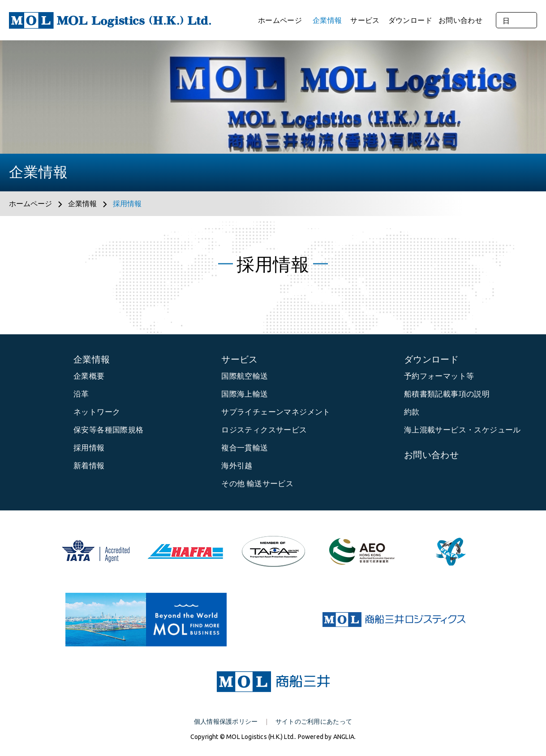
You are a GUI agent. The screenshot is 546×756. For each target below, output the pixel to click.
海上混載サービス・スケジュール (462, 430)
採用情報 (127, 203)
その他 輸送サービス (257, 483)
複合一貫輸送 (245, 447)
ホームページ (280, 20)
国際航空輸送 (245, 376)
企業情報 (327, 20)
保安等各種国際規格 (109, 430)
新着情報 (89, 465)
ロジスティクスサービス (264, 430)
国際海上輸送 (245, 394)
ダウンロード (410, 20)
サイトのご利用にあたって (314, 721)
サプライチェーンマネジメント (276, 412)
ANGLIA (344, 737)
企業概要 (89, 376)
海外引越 (237, 465)
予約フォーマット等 (439, 376)
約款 (412, 412)
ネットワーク (97, 412)
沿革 (81, 394)
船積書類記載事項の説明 (447, 394)
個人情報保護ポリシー (226, 721)
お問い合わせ (460, 20)
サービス (365, 20)
